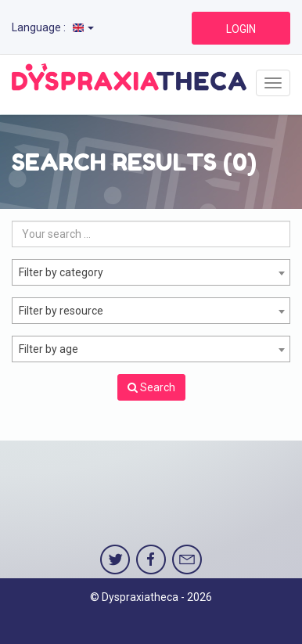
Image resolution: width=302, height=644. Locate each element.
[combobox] (151, 272)
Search (151, 387)
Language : (53, 27)
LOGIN (241, 29)
